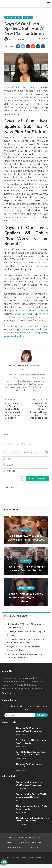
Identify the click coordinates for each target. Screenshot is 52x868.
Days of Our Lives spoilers (20, 87)
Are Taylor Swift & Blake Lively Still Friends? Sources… (26, 538)
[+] (38, 453)
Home (9, 837)
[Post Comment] (37, 478)
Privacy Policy (15, 848)
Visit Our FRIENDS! (17, 616)
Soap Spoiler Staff (31, 842)
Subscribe (41, 715)
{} (35, 453)
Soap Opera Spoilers (30, 837)
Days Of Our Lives (13, 17)
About (10, 842)
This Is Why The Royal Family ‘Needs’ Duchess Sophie (26, 568)
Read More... (8, 693)
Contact (35, 848)
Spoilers (28, 17)
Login (5, 435)
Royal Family (26, 561)
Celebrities (26, 530)
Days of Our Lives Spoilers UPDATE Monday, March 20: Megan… (26, 597)
